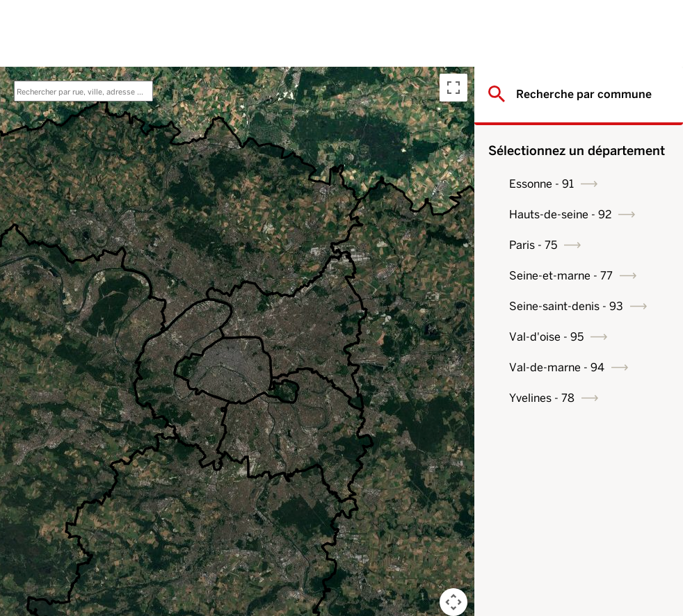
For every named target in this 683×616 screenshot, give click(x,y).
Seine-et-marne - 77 (561, 276)
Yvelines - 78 (542, 398)
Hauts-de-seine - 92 (560, 214)
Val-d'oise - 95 (546, 337)
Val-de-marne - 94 (557, 367)
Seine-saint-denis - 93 (566, 306)
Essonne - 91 (541, 184)
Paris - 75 (533, 245)
